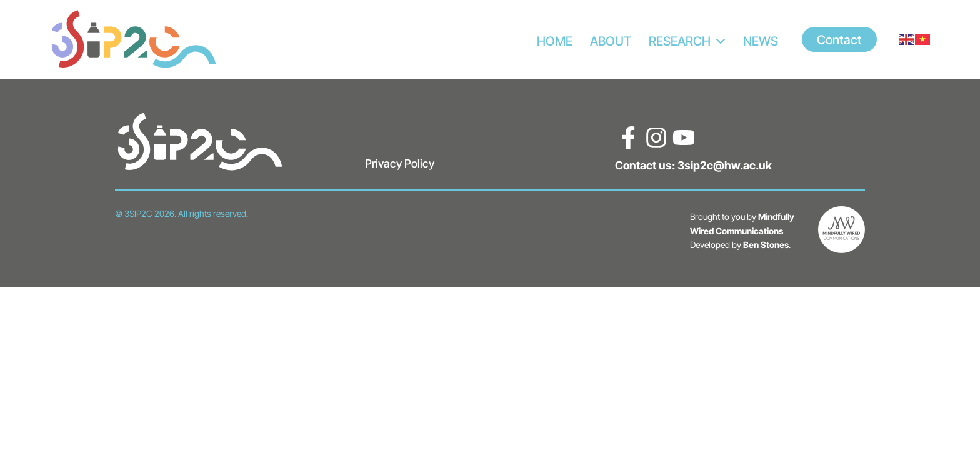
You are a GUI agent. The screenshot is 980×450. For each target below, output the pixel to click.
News (761, 41)
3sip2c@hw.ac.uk (725, 165)
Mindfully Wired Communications (742, 224)
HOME (555, 41)
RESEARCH (680, 41)
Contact (839, 39)
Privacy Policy (400, 163)
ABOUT (611, 41)
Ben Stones (766, 245)
